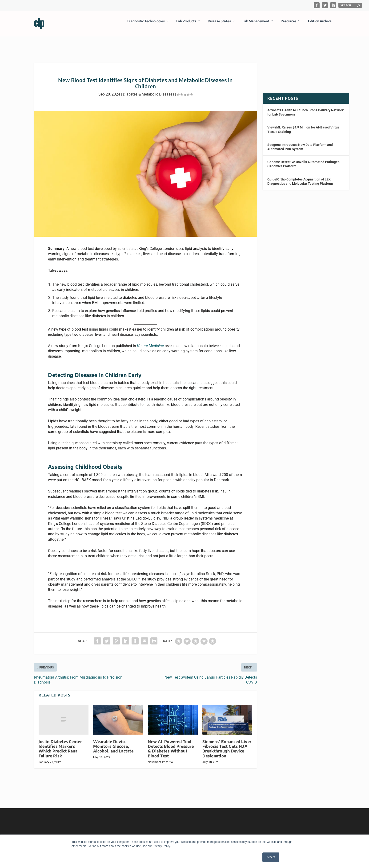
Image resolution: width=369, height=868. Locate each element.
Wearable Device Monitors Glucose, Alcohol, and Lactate (113, 742)
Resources (289, 24)
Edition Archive (320, 24)
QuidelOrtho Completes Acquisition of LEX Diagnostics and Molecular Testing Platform (300, 177)
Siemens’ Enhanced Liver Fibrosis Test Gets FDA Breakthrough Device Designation (227, 744)
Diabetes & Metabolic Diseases (148, 90)
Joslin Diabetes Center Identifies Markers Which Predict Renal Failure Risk (60, 744)
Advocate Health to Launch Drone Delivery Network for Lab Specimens (305, 108)
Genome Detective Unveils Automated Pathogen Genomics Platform (303, 160)
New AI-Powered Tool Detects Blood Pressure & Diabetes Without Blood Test (171, 744)
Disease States (219, 24)
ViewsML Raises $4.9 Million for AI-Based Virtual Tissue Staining (304, 125)
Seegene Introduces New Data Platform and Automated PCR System (300, 143)
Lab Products (186, 24)
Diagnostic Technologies (146, 24)
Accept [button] (271, 857)
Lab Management (256, 24)
